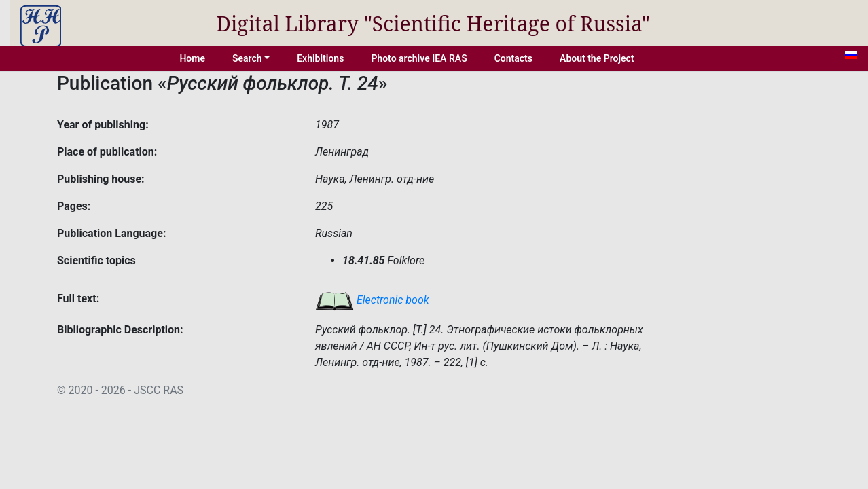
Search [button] (247, 58)
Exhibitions (320, 58)
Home (192, 58)
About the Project (597, 58)
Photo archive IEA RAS (419, 58)
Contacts (513, 58)
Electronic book (372, 300)
